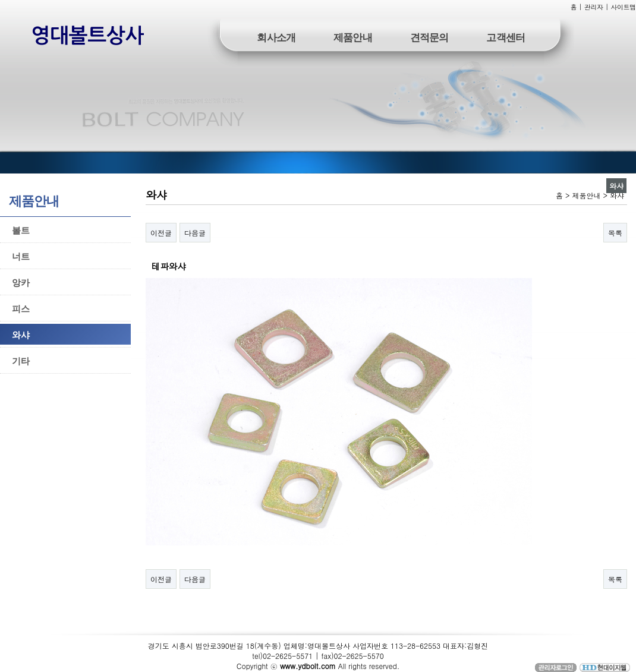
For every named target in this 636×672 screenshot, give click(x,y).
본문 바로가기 (0, 0)
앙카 (21, 282)
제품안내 (353, 37)
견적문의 (429, 37)
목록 (615, 233)
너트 (21, 256)
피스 (21, 308)
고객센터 (506, 37)
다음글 (195, 233)
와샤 (21, 334)
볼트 (21, 230)
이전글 (161, 233)
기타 (21, 360)
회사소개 (276, 37)
